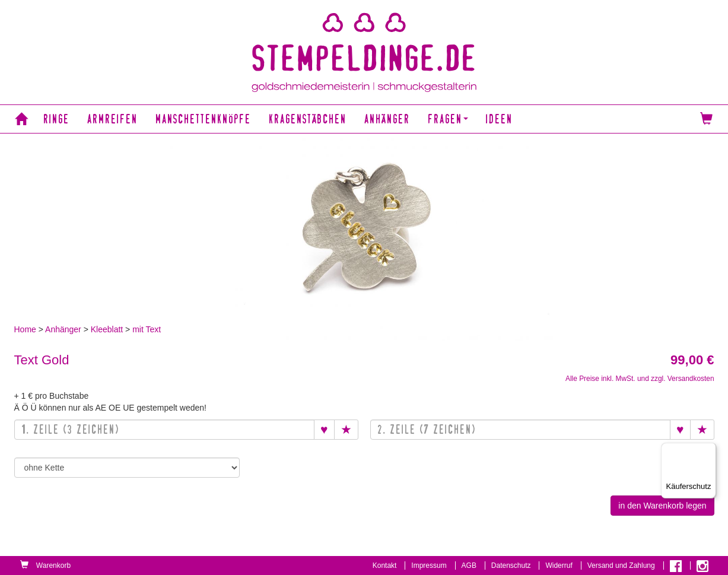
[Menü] (709, 450)
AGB (469, 566)
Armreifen (112, 119)
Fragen (448, 119)
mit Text (147, 329)
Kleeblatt (107, 329)
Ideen (499, 119)
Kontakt (385, 566)
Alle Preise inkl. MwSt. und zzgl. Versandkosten (640, 379)
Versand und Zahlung (621, 566)
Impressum (429, 566)
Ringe (56, 119)
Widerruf (559, 566)
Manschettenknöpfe (203, 119)
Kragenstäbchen (308, 119)
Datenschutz (511, 566)
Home (25, 329)
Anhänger (387, 119)
